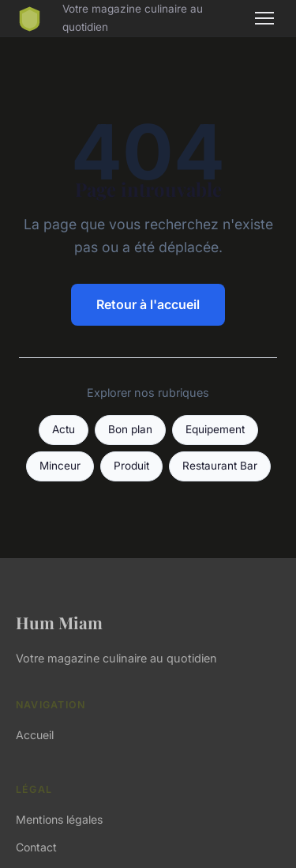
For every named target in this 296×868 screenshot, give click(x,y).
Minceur (60, 466)
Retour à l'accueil (148, 304)
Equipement (215, 429)
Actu (64, 429)
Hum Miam (59, 622)
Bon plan (130, 429)
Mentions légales (59, 819)
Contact (36, 847)
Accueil (35, 735)
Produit (131, 466)
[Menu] (264, 18)
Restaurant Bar (220, 466)
